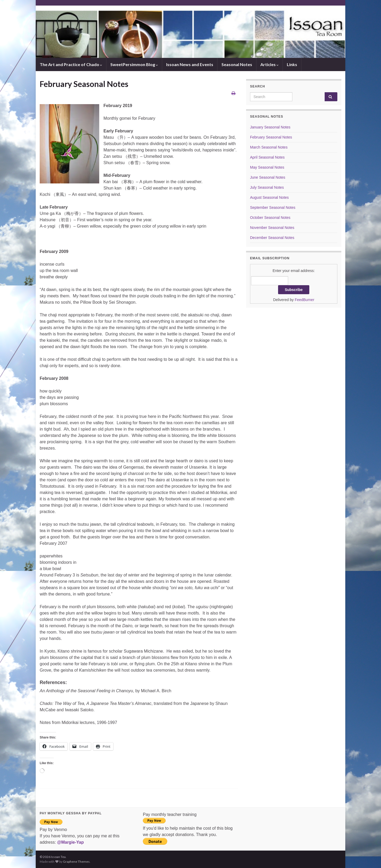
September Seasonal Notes (273, 207)
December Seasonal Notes (272, 238)
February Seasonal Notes (271, 137)
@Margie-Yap (71, 842)
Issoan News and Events (190, 64)
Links (292, 64)
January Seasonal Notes (270, 127)
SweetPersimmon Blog (134, 64)
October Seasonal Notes (270, 218)
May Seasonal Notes (267, 167)
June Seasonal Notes (268, 177)
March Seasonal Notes (269, 147)
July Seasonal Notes (267, 187)
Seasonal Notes (237, 64)
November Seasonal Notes (272, 228)
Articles (269, 64)
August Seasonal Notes (269, 197)
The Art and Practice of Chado (71, 64)
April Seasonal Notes (267, 157)
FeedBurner (305, 300)
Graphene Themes (76, 862)
